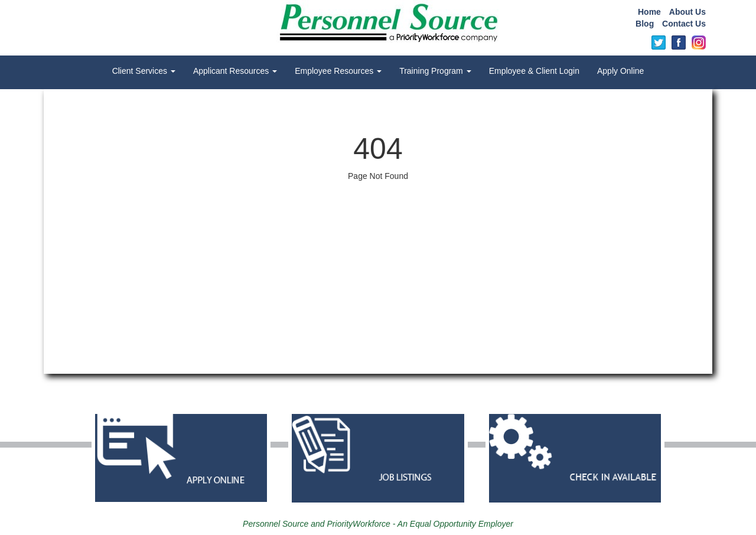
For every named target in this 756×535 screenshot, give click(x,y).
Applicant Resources (235, 71)
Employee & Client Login (534, 71)
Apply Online (620, 71)
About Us (687, 12)
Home (649, 12)
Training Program (435, 71)
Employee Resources (338, 71)
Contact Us (684, 24)
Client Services (144, 71)
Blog (645, 24)
